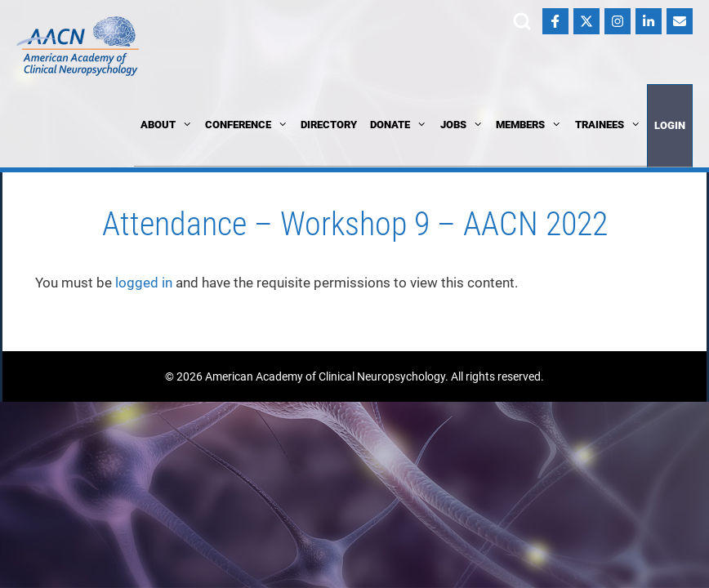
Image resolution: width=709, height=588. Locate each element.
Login (670, 125)
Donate (398, 125)
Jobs (462, 125)
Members (528, 125)
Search (522, 21)
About (166, 125)
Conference (246, 125)
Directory (329, 125)
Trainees (608, 125)
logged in (144, 283)
